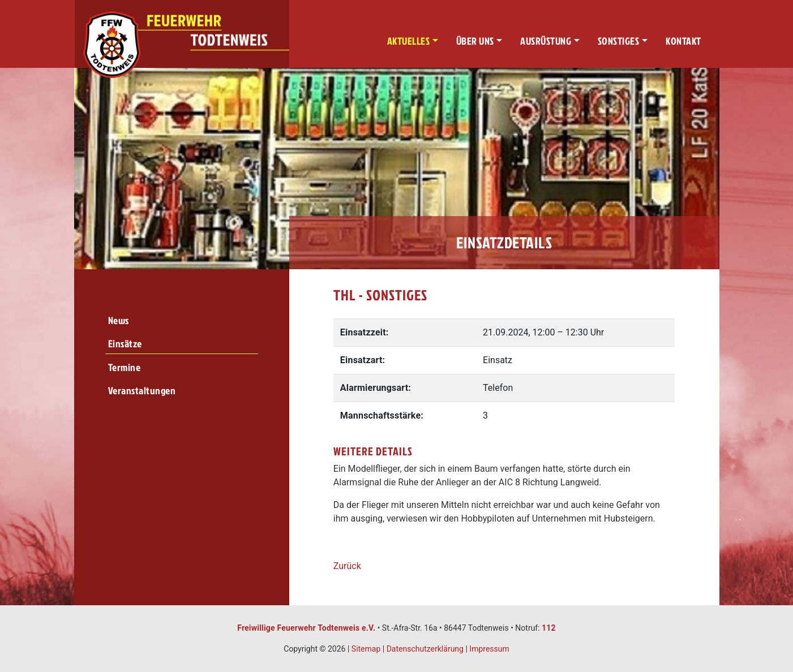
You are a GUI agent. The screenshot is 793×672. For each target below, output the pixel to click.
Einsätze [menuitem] (125, 344)
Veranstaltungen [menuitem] (142, 391)
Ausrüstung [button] (546, 41)
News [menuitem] (119, 320)
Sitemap (366, 649)
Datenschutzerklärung (425, 649)
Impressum (489, 649)
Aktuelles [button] (409, 41)
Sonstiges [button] (619, 41)
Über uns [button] (475, 41)
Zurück (347, 566)
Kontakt (683, 41)
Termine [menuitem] (125, 367)
